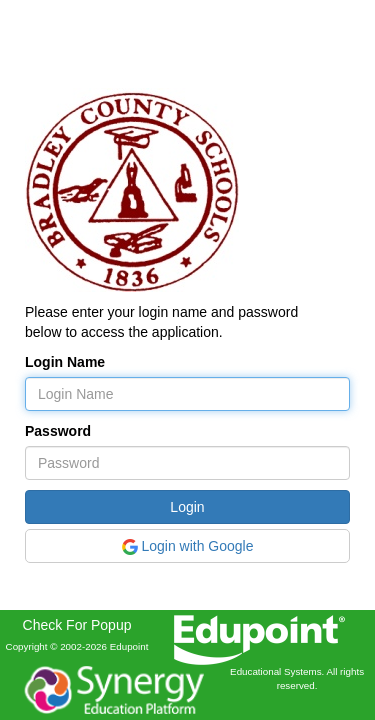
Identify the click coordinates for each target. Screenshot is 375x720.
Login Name (65, 362)
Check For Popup (77, 625)
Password (58, 431)
